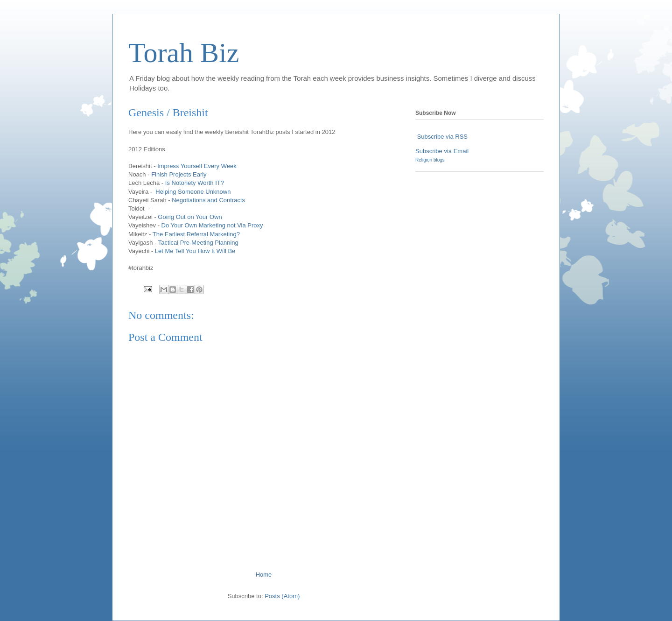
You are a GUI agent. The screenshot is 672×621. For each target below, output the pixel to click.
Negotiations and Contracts (208, 200)
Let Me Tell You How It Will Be (195, 251)
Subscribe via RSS (442, 137)
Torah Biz (184, 53)
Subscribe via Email (442, 151)
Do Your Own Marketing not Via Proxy (212, 225)
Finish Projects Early (179, 174)
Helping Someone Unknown (193, 192)
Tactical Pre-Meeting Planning (198, 243)
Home (264, 575)
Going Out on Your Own (190, 217)
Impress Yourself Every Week (197, 166)
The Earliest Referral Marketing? (196, 234)
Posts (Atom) (282, 596)
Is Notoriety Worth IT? (195, 183)
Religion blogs (430, 160)
